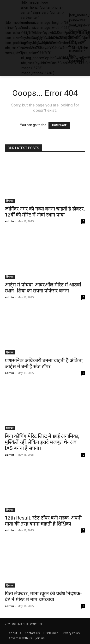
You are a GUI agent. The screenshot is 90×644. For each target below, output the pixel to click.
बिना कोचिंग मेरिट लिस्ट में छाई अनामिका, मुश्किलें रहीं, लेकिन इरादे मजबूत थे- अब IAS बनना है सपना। (42, 442)
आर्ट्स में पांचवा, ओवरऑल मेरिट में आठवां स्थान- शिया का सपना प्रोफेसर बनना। (43, 288)
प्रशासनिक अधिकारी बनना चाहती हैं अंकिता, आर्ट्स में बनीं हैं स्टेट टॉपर (44, 363)
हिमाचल (10, 201)
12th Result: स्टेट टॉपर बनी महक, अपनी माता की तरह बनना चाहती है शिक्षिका (43, 521)
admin (9, 221)
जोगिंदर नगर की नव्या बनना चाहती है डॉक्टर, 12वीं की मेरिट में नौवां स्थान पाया (45, 212)
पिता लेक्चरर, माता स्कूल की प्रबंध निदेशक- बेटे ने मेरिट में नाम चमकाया (43, 597)
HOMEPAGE (59, 125)
